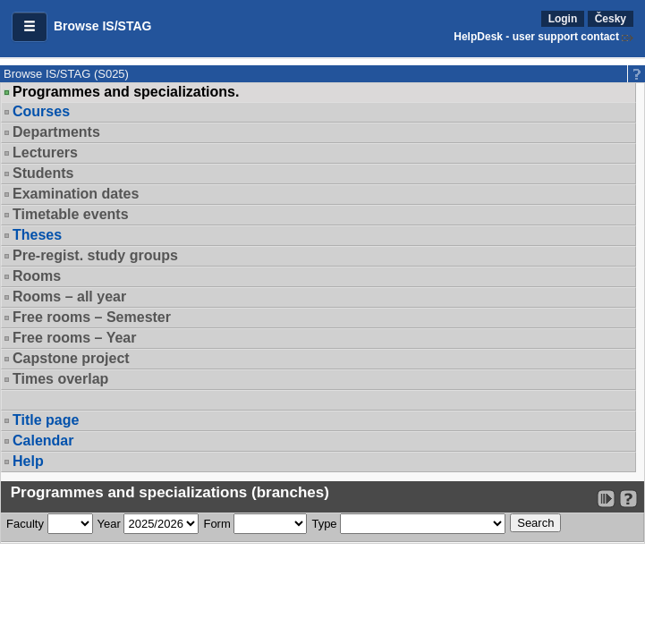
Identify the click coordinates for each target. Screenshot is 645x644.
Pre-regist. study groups (95, 255)
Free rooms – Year (74, 338)
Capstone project (71, 358)
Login (563, 19)
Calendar (43, 441)
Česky (611, 19)
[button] (30, 27)
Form (216, 524)
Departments (56, 132)
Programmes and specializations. (126, 92)
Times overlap (60, 379)
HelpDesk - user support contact (536, 37)
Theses (37, 235)
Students (43, 173)
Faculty (25, 524)
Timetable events (71, 214)
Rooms (37, 276)
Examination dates (76, 194)
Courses (41, 111)
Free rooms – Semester (92, 317)
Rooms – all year (69, 297)
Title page (46, 420)
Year (109, 524)
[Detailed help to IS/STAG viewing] (628, 499)
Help (28, 461)
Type (324, 524)
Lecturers (45, 153)
